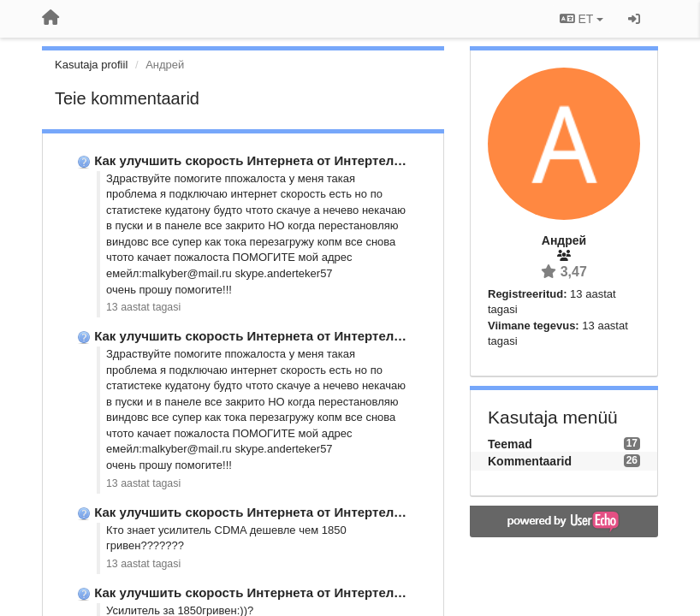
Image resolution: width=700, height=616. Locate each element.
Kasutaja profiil (91, 65)
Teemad (510, 444)
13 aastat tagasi (143, 307)
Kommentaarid (530, 461)
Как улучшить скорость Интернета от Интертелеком (259, 160)
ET (581, 19)
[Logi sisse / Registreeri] (634, 19)
